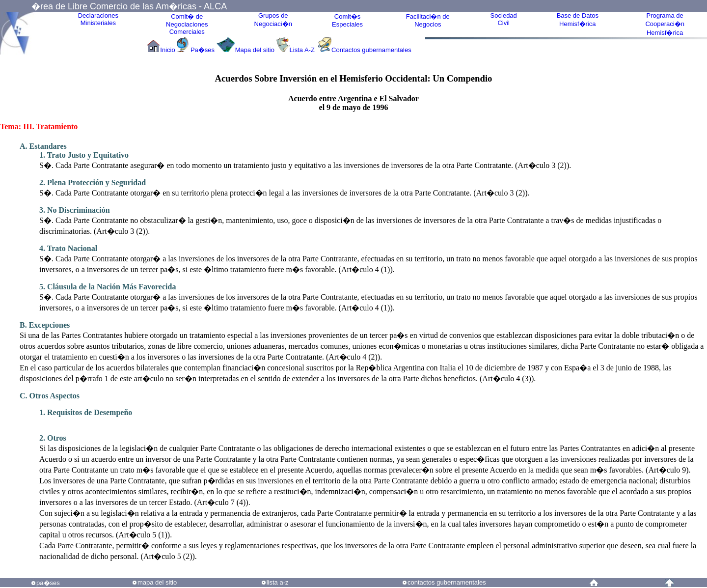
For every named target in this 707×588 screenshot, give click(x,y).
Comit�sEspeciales (347, 20)
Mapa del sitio (255, 50)
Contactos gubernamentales (371, 50)
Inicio (167, 50)
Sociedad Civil (504, 19)
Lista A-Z (303, 50)
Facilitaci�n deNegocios (428, 20)
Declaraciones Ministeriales (98, 19)
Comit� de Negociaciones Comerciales (187, 24)
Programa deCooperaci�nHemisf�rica (665, 24)
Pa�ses (203, 50)
